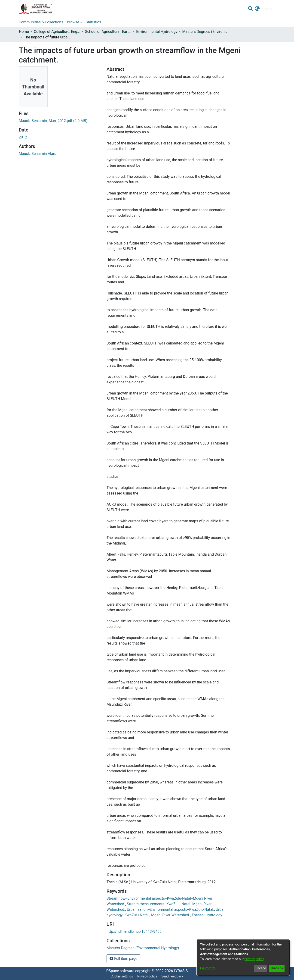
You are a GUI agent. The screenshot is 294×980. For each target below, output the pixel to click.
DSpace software (120, 971)
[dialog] (243, 958)
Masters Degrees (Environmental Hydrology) (205, 32)
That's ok (277, 968)
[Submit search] (250, 9)
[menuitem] (257, 9)
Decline (261, 968)
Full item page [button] (123, 959)
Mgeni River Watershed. (171, 915)
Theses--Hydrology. (207, 915)
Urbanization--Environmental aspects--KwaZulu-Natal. (171, 910)
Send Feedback (172, 976)
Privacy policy (147, 976)
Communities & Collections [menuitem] (41, 22)
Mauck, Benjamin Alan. (37, 154)
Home (24, 32)
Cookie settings (122, 976)
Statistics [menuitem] (93, 22)
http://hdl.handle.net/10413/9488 (134, 931)
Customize (208, 968)
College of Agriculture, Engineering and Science (57, 32)
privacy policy (254, 959)
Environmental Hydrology (157, 32)
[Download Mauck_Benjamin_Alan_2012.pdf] (53, 121)
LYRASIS (181, 971)
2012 (23, 137)
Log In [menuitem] (267, 9)
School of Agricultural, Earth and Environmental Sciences (108, 32)
